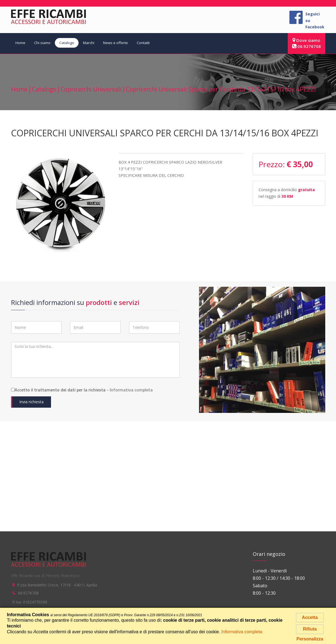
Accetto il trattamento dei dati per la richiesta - (82, 390)
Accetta (310, 617)
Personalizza (310, 639)
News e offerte (115, 43)
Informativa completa (131, 390)
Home (20, 43)
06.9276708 (307, 46)
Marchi (89, 43)
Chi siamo (42, 43)
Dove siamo (306, 40)
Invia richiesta (31, 402)
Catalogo (67, 43)
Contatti (143, 43)
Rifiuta (310, 629)
